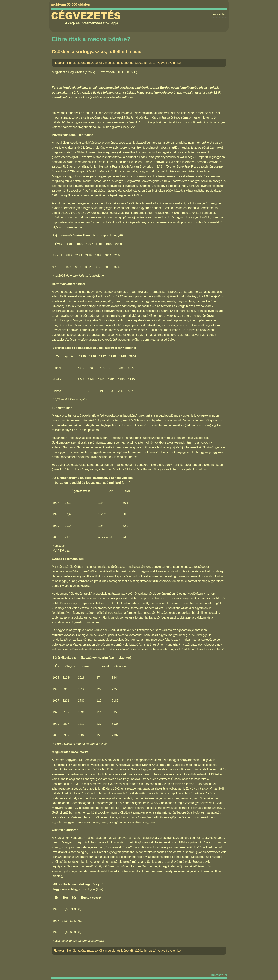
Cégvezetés (86, 16)
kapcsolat (219, 14)
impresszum (219, 975)
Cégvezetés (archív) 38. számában (91, 72)
